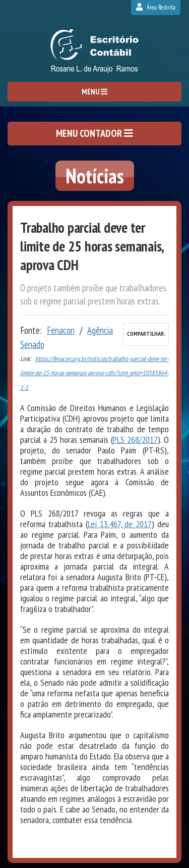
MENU (94, 92)
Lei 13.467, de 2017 (120, 524)
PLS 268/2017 (135, 440)
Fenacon (61, 330)
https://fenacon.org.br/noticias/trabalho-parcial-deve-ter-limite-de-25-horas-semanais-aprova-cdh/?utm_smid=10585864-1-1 (94, 373)
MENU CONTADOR (94, 133)
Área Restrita (156, 7)
